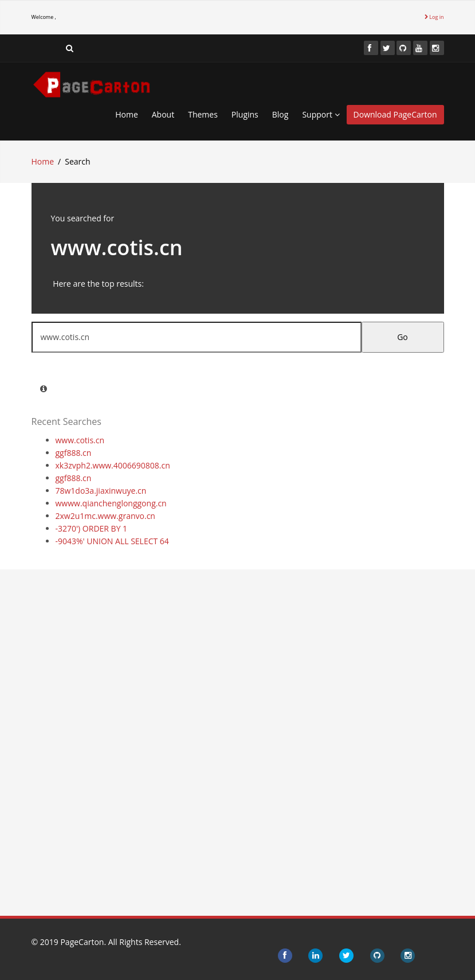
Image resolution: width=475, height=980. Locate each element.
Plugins (245, 114)
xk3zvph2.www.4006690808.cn (113, 465)
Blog (280, 114)
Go (403, 337)
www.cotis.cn (80, 440)
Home (127, 114)
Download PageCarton (395, 114)
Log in (434, 17)
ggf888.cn (74, 453)
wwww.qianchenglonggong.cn (111, 503)
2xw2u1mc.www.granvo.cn (105, 516)
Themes (203, 114)
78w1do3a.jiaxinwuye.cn (101, 491)
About (163, 114)
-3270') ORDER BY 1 (92, 528)
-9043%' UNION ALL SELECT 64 (112, 541)
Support (321, 114)
